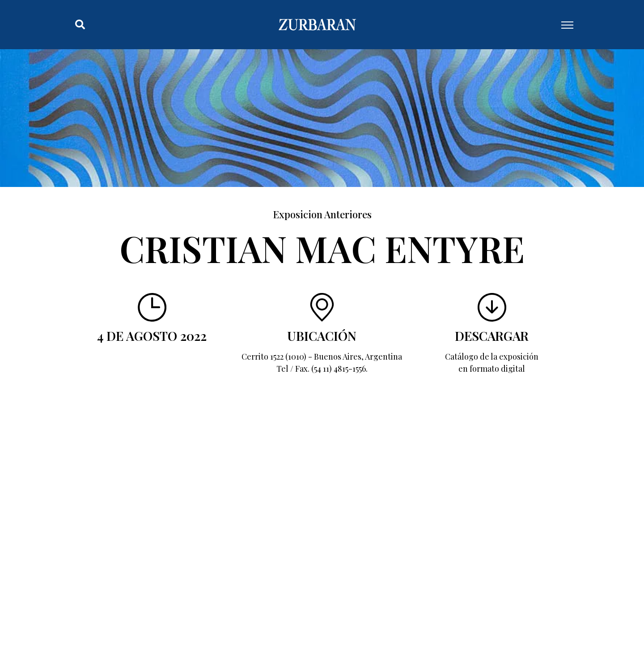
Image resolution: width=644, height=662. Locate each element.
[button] (80, 25)
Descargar (492, 336)
